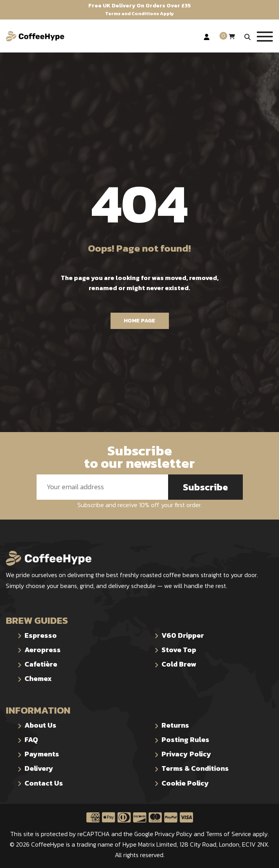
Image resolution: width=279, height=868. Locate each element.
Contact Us (44, 783)
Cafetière (41, 664)
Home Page (139, 321)
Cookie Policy (185, 783)
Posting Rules (185, 739)
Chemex (38, 678)
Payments (42, 754)
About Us (40, 725)
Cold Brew (179, 664)
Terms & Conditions (195, 768)
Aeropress (43, 650)
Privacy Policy (186, 754)
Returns (175, 725)
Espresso (41, 635)
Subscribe (205, 487)
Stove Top (179, 650)
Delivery (39, 768)
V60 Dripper (183, 635)
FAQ (31, 739)
